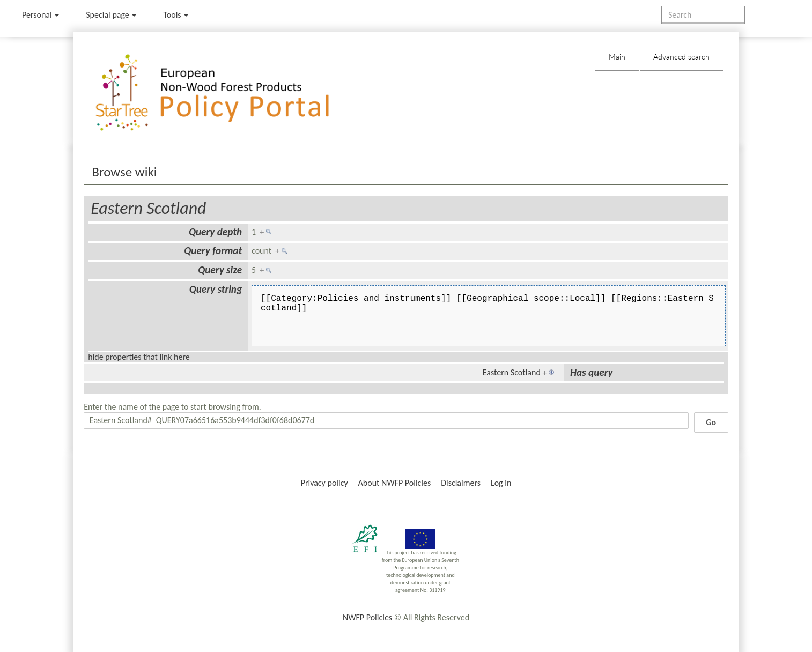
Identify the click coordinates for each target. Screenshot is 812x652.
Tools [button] (176, 15)
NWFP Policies (367, 617)
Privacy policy (324, 483)
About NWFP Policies (395, 483)
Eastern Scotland (148, 208)
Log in (501, 483)
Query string (216, 289)
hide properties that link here (139, 357)
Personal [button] (40, 15)
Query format (213, 251)
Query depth (215, 232)
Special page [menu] (111, 15)
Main (617, 57)
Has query (592, 372)
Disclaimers (461, 483)
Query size (220, 270)
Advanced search (681, 57)
